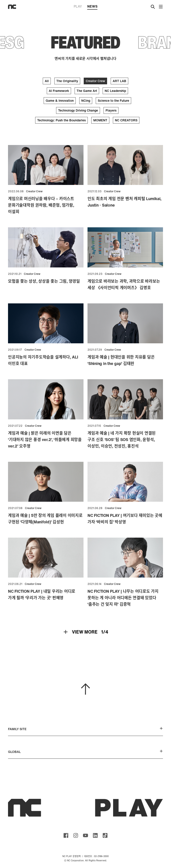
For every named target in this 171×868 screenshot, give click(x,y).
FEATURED (86, 42)
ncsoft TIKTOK (105, 835)
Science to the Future (113, 100)
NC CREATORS (126, 120)
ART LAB (119, 81)
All (47, 81)
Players (111, 110)
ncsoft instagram (76, 835)
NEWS (92, 7)
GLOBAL (85, 752)
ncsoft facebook (66, 835)
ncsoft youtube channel (85, 835)
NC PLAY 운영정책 (71, 856)
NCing (86, 100)
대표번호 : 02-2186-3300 (96, 856)
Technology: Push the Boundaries (61, 120)
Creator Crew (95, 81)
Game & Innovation (60, 100)
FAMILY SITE (85, 729)
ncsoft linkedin (95, 835)
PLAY (78, 6)
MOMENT (100, 120)
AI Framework (59, 91)
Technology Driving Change (78, 110)
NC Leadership (115, 91)
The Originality (67, 81)
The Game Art (87, 91)
